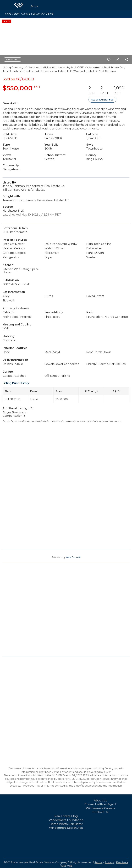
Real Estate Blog (66, 816)
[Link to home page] (19, 5)
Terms (98, 862)
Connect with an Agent (100, 804)
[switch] (109, 60)
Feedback (122, 862)
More (35, 6)
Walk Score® (73, 557)
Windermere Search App (66, 828)
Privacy (109, 862)
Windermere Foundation (66, 820)
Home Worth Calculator (66, 824)
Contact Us (100, 812)
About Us (100, 801)
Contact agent (13, 59)
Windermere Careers (100, 808)
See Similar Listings (102, 100)
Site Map (67, 866)
